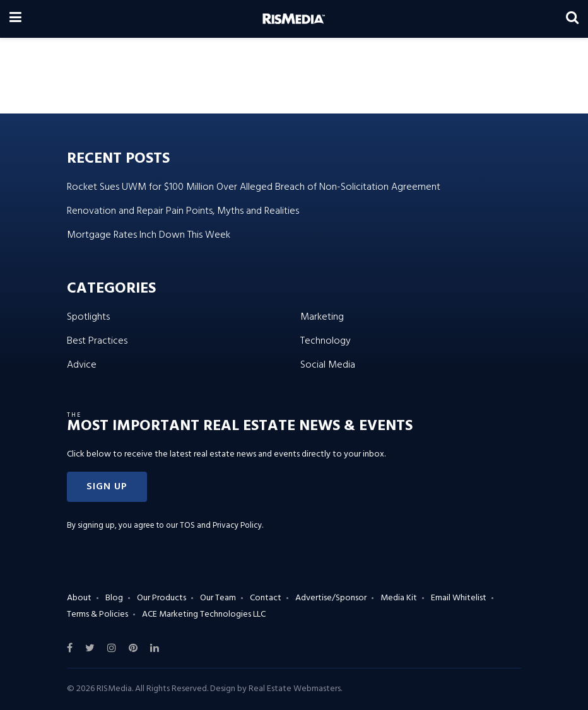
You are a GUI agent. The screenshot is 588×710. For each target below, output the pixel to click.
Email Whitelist (459, 598)
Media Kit (399, 598)
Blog (114, 598)
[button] (107, 487)
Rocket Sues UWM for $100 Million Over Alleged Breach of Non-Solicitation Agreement (254, 187)
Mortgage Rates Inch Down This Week (149, 235)
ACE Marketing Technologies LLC (204, 614)
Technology (326, 341)
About (79, 598)
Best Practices (97, 341)
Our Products (162, 598)
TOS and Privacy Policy (221, 526)
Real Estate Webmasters (295, 689)
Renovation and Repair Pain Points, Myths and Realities (183, 211)
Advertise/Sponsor (331, 598)
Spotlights (88, 317)
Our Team (218, 598)
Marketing (322, 317)
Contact (266, 598)
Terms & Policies (97, 614)
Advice (82, 365)
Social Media (328, 365)
